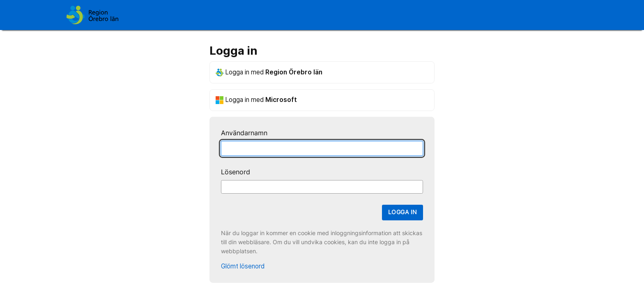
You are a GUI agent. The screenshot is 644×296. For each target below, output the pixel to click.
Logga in (402, 212)
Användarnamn (244, 133)
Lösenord (236, 172)
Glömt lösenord (243, 266)
